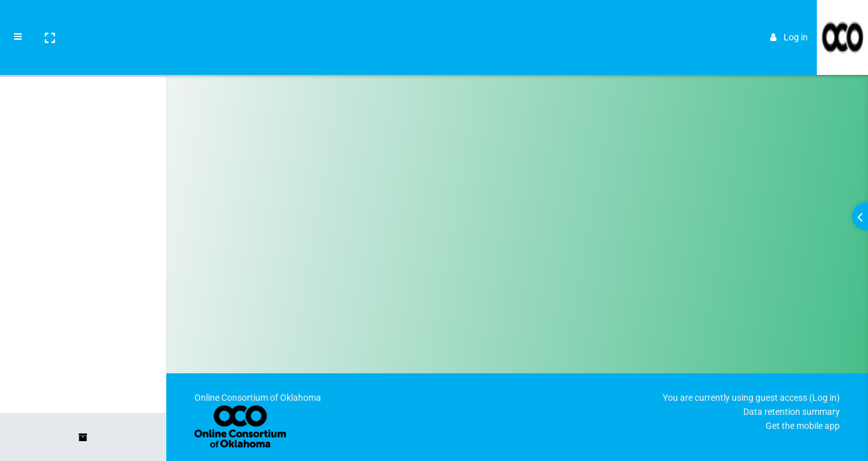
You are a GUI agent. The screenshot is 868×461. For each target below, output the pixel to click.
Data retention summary (792, 412)
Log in (789, 20)
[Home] (83, 60)
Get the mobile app (803, 426)
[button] (49, 21)
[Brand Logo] (842, 21)
